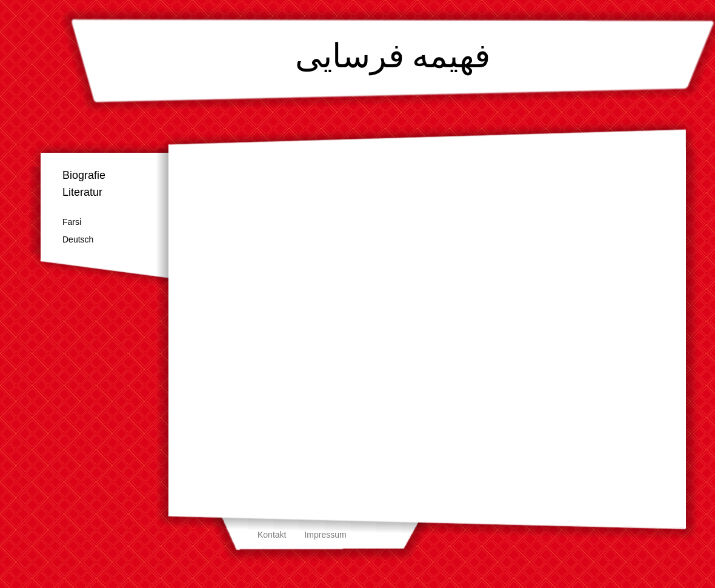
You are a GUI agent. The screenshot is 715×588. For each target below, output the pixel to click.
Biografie (84, 175)
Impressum (325, 535)
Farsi (72, 222)
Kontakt (272, 535)
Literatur (82, 192)
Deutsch (78, 239)
